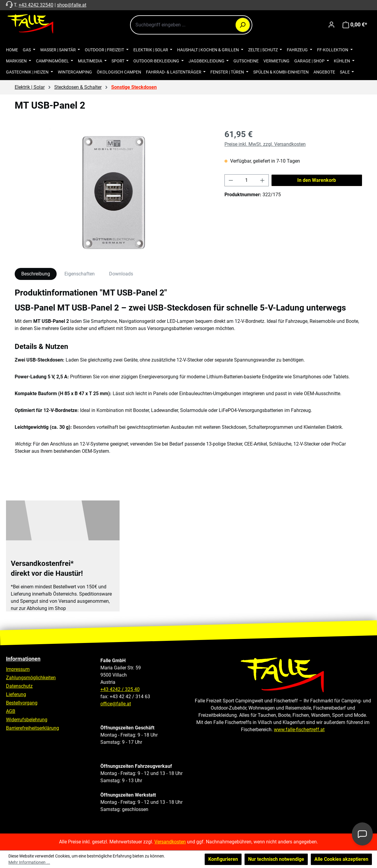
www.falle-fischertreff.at (299, 730)
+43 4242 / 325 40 (120, 689)
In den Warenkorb (317, 180)
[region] (114, 193)
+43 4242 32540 (36, 5)
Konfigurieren (223, 859)
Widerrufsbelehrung (27, 720)
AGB (11, 711)
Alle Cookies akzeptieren (341, 859)
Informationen (23, 659)
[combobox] (191, 25)
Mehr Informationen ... (29, 862)
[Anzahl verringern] (231, 180)
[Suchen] (243, 25)
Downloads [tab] (121, 274)
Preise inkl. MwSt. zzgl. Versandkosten (265, 144)
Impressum (18, 669)
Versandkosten (170, 842)
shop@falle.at (72, 5)
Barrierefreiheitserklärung (33, 728)
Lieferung (16, 694)
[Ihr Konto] (331, 25)
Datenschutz (19, 686)
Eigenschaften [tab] (80, 274)
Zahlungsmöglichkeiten (31, 678)
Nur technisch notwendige (276, 859)
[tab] (36, 274)
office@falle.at (116, 704)
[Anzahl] (247, 180)
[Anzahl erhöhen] (263, 180)
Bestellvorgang (22, 703)
